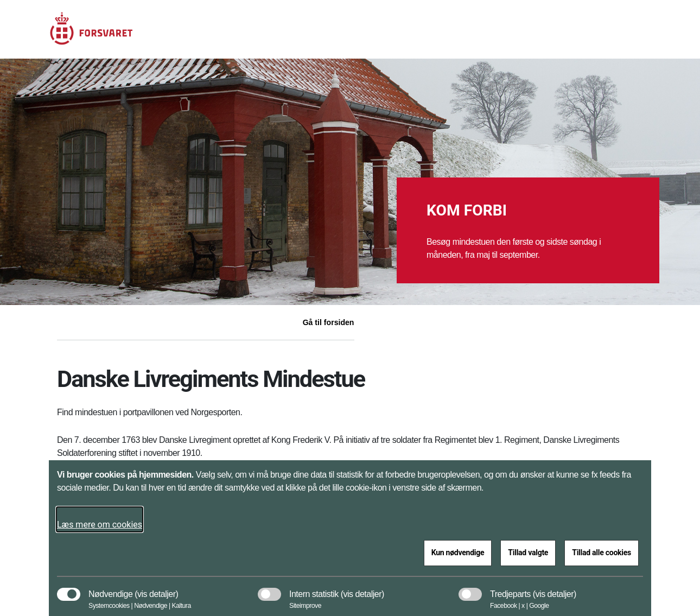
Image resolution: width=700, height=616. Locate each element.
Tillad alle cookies (602, 553)
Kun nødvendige (458, 553)
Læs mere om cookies (100, 525)
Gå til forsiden (329, 322)
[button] (156, 589)
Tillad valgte (528, 553)
